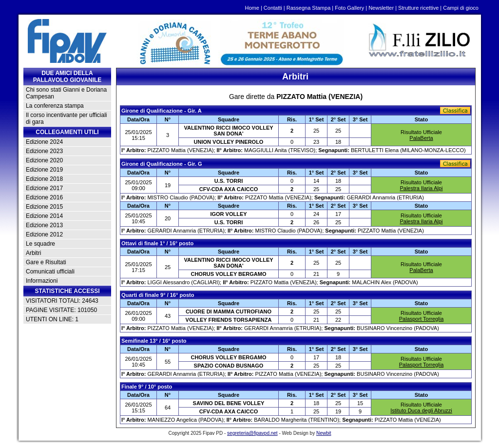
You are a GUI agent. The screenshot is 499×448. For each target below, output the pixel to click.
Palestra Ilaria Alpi (421, 188)
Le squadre (40, 244)
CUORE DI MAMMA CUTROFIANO (229, 312)
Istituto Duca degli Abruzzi (421, 410)
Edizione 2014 (44, 216)
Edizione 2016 (44, 197)
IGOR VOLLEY (228, 214)
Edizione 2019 (44, 170)
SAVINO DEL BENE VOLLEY (229, 403)
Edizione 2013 (44, 225)
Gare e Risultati (46, 262)
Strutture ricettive (418, 8)
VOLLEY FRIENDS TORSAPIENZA (229, 320)
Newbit (324, 433)
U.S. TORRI (229, 181)
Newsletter (381, 8)
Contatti (273, 8)
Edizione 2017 (44, 188)
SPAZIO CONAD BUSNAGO (229, 366)
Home (252, 8)
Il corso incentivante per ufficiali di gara (67, 118)
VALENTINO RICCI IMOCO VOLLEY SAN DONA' (228, 131)
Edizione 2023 (44, 151)
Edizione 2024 (44, 142)
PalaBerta (421, 138)
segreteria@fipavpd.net (252, 433)
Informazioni (42, 281)
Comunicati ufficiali (50, 272)
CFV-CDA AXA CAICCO (229, 189)
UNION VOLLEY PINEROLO (229, 142)
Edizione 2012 (44, 234)
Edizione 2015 (44, 207)
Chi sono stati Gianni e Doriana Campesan (66, 93)
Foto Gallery (349, 8)
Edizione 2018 (44, 179)
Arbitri (33, 253)
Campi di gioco (461, 8)
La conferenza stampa (55, 106)
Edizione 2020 (44, 160)
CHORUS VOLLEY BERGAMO (228, 274)
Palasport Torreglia (422, 319)
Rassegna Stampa (309, 8)
